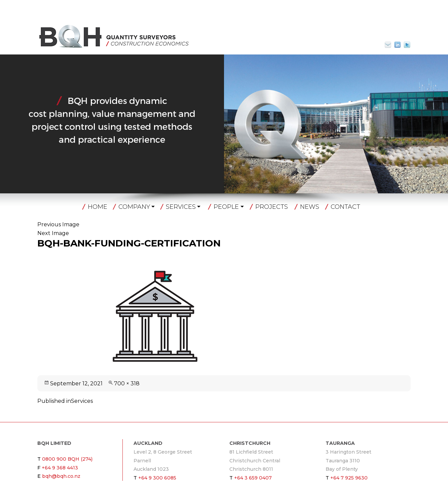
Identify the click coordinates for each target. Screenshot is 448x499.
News (310, 207)
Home (98, 207)
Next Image (53, 233)
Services (181, 207)
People (226, 207)
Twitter (407, 45)
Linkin (398, 45)
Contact (345, 207)
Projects (272, 207)
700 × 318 (127, 383)
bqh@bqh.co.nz (391, 45)
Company (134, 207)
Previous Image (58, 224)
